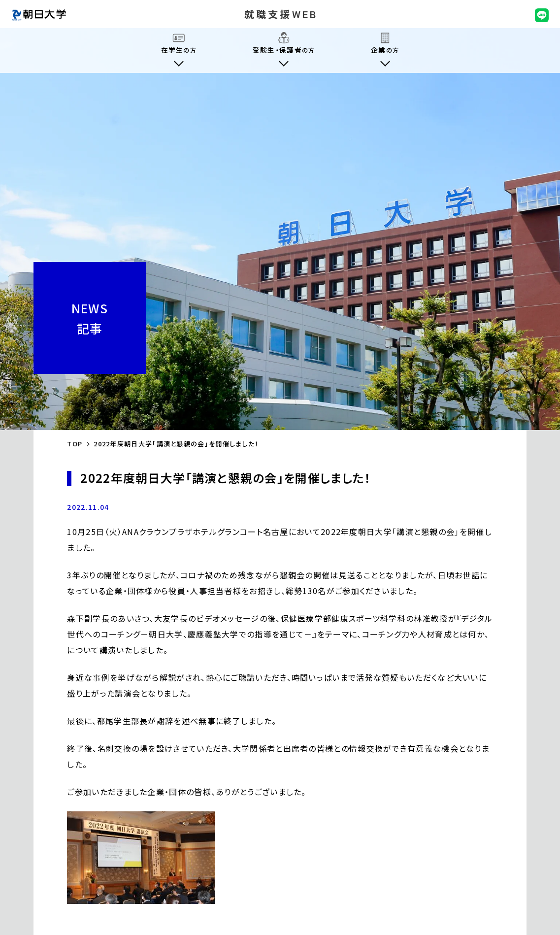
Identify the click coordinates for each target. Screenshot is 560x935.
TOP (75, 444)
